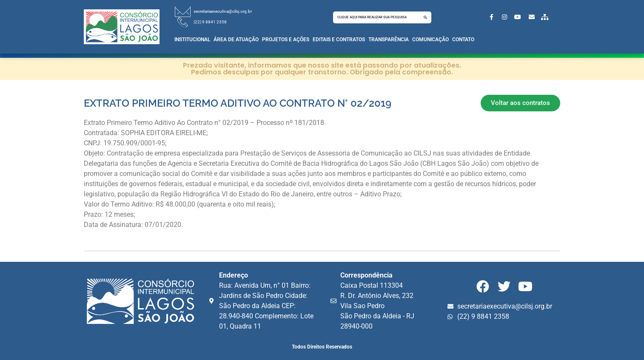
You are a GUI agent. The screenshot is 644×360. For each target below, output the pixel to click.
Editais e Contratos (339, 40)
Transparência (389, 40)
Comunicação (430, 40)
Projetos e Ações (286, 40)
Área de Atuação (236, 40)
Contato (463, 40)
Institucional (192, 40)
